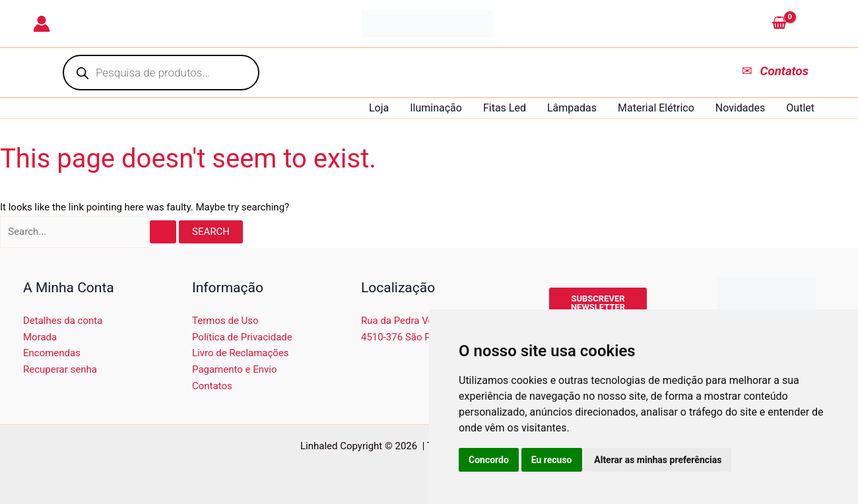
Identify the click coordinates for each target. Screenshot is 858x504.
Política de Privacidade (242, 337)
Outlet (800, 108)
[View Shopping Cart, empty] (796, 24)
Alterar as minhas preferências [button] (658, 460)
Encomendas (52, 353)
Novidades (741, 108)
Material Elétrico (656, 108)
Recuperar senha (60, 369)
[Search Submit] (163, 232)
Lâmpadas (572, 108)
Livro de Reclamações (241, 353)
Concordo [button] (489, 460)
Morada (40, 337)
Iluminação (436, 108)
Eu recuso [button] (552, 460)
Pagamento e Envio (235, 369)
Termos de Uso (225, 321)
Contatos (212, 386)
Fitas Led (505, 108)
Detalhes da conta (63, 321)
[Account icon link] (42, 24)
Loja (379, 108)
